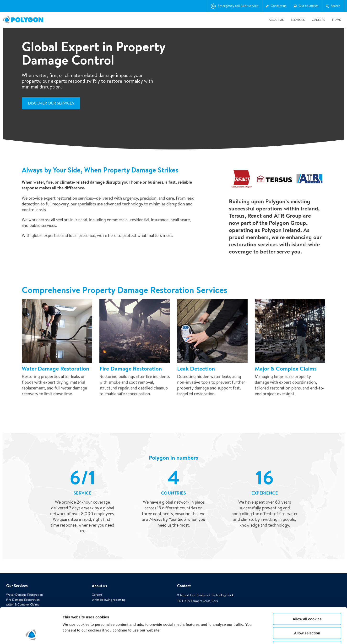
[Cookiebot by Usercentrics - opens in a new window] (31, 635)
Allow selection (307, 600)
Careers (318, 20)
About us (276, 20)
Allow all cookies (307, 586)
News (336, 20)
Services (298, 20)
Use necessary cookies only (307, 614)
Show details (251, 635)
